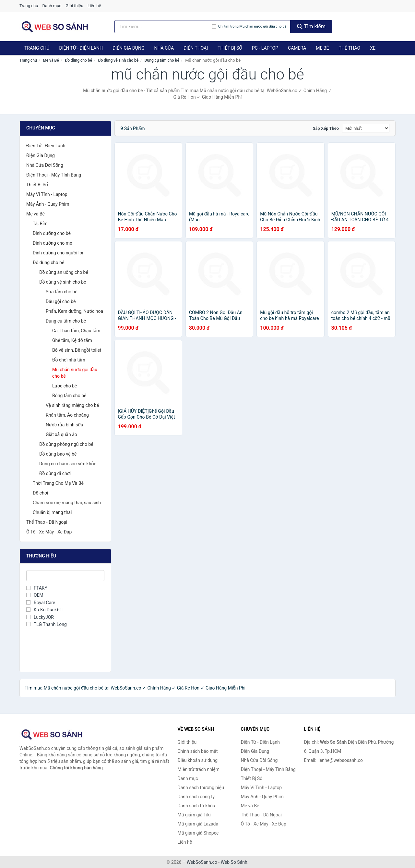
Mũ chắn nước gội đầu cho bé (75, 373)
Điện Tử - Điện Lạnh (81, 48)
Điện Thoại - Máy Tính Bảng (54, 175)
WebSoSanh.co (202, 862)
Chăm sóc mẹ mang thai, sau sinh (67, 503)
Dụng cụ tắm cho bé (162, 60)
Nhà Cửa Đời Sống (45, 165)
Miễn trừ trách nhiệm (199, 769)
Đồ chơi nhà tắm (69, 360)
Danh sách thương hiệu (201, 788)
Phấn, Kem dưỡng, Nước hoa (74, 311)
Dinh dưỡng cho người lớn (59, 253)
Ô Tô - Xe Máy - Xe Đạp (49, 532)
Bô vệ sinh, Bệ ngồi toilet (77, 350)
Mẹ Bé (322, 48)
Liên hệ (94, 6)
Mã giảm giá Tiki (194, 815)
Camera (297, 48)
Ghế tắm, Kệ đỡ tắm (72, 340)
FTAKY (37, 588)
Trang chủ (29, 6)
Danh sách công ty (196, 797)
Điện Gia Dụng (128, 48)
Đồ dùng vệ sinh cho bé (119, 60)
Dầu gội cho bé (61, 301)
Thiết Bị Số (230, 48)
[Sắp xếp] (366, 128)
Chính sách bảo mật (198, 751)
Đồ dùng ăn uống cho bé (64, 272)
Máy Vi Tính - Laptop (47, 194)
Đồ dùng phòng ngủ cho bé (66, 444)
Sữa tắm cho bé (62, 292)
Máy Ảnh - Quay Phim (48, 204)
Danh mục (52, 6)
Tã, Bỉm (40, 224)
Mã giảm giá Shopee (198, 833)
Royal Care (41, 603)
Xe (373, 48)
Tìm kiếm (311, 26)
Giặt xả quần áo (61, 434)
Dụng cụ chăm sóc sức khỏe (68, 464)
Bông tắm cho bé (69, 396)
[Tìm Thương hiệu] (65, 576)
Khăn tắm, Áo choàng (67, 415)
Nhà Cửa (164, 48)
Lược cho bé (65, 386)
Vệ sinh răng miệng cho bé (72, 405)
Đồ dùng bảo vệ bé (58, 454)
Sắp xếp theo (326, 128)
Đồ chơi (40, 493)
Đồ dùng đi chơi (55, 473)
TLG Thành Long (47, 624)
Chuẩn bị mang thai (52, 512)
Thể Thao (350, 48)
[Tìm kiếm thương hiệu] (163, 27)
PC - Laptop (265, 48)
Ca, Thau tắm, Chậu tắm (76, 331)
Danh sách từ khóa (196, 806)
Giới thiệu (74, 6)
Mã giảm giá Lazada (198, 824)
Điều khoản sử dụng (198, 760)
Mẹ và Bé (51, 60)
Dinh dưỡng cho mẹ (52, 243)
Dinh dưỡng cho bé (52, 233)
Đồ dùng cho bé (78, 60)
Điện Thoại (196, 48)
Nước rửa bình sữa (65, 425)
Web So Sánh (234, 862)
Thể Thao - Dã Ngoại (47, 522)
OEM (35, 595)
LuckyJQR (40, 617)
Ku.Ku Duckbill (44, 610)
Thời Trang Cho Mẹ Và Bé (58, 483)
